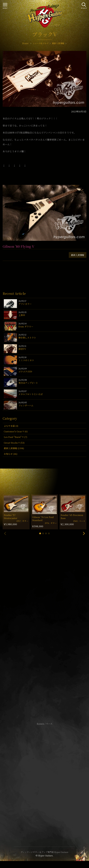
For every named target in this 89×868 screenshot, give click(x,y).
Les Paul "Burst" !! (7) (15, 437)
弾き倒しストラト (27, 338)
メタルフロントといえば (31, 394)
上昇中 (22, 315)
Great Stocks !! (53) (14, 443)
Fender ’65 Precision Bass (72, 517)
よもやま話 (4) (11, 426)
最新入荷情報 (78, 255)
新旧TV (22, 349)
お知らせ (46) (11, 454)
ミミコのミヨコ (26, 360)
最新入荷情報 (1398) (14, 448)
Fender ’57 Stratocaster (11, 517)
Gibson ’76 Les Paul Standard (43, 519)
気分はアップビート (28, 383)
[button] (40, 533)
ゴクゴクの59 (25, 371)
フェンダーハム (26, 405)
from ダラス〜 (26, 326)
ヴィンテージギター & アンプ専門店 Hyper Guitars (44, 852)
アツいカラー (25, 304)
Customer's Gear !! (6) (16, 431)
